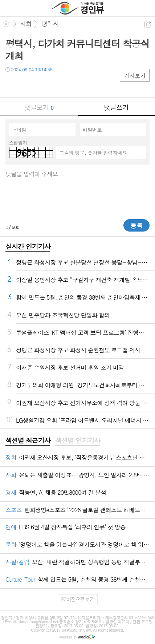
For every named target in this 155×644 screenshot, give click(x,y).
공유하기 (148, 24)
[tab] (28, 441)
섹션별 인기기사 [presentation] (77, 440)
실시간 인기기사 (28, 246)
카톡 (41, 84)
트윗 (26, 84)
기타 (55, 84)
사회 (26, 24)
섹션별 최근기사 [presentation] (28, 440)
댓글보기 (39, 107)
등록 (136, 225)
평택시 (50, 24)
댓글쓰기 (116, 107)
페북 (12, 84)
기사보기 (135, 76)
